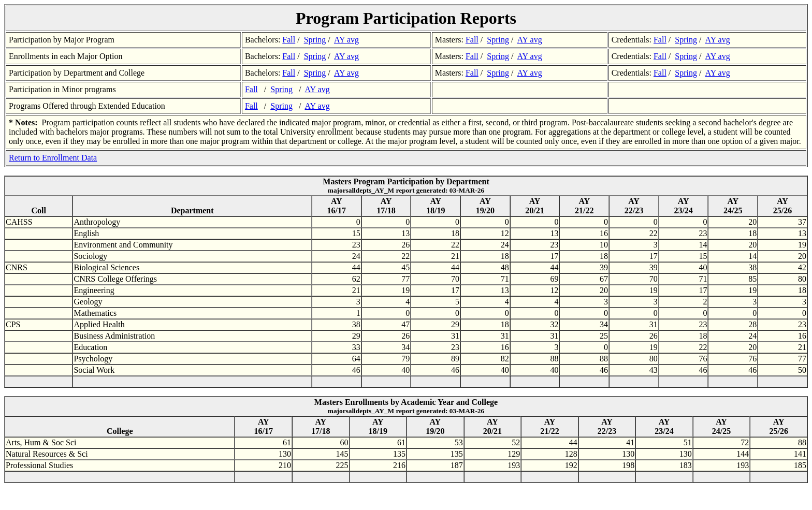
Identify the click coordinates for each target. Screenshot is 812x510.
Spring (315, 40)
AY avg (346, 40)
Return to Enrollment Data (53, 158)
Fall (289, 40)
